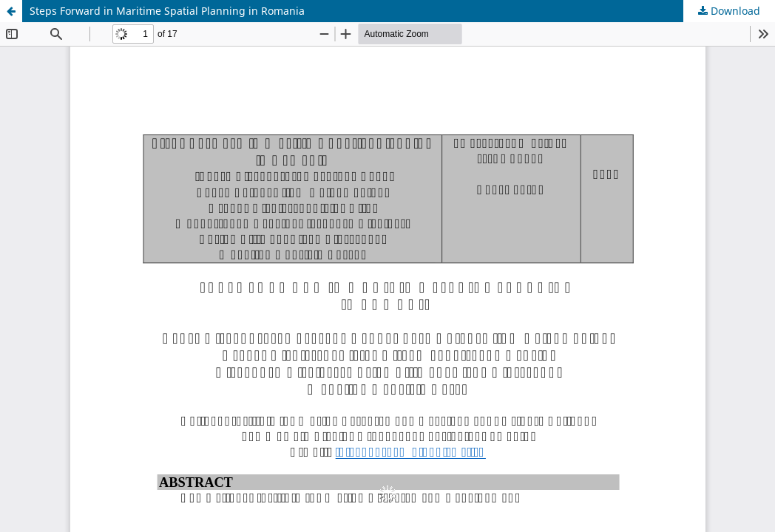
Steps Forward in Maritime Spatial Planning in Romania (167, 11)
